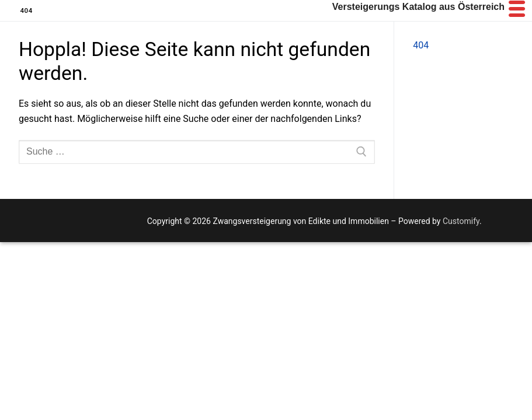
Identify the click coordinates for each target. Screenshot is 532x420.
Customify (461, 221)
